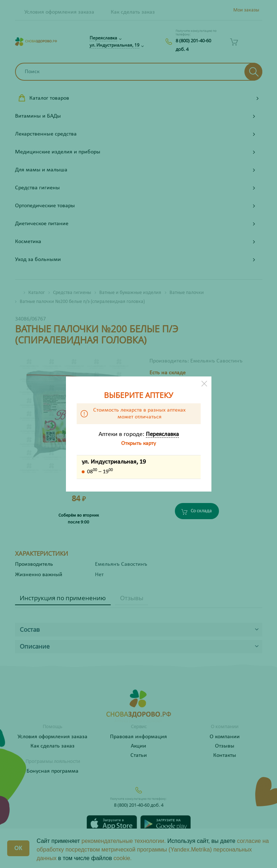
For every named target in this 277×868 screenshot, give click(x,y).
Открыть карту (138, 444)
